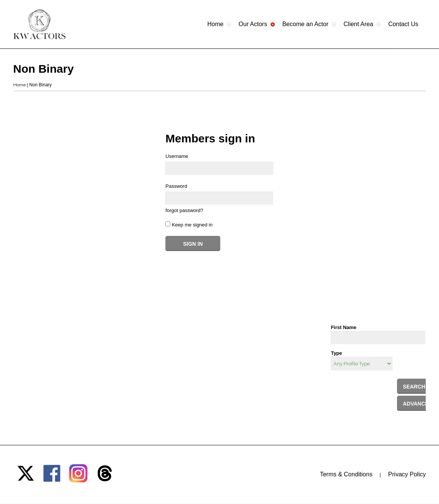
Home (19, 85)
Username (177, 156)
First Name (343, 327)
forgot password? (184, 210)
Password (176, 186)
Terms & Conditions (346, 474)
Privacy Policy (407, 474)
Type (336, 353)
